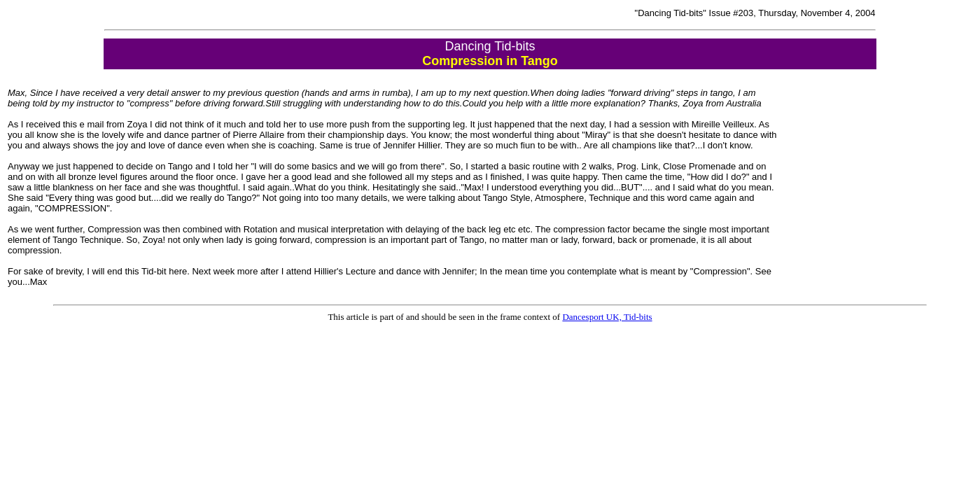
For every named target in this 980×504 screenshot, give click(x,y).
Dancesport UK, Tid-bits (607, 317)
